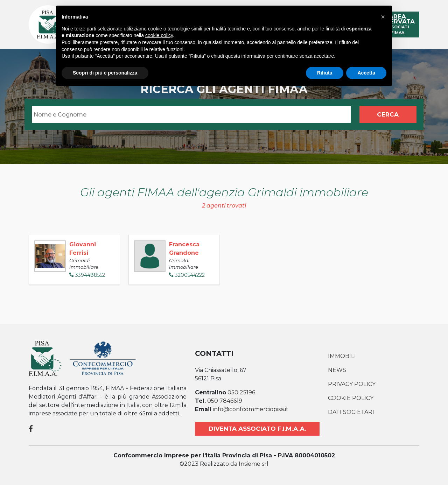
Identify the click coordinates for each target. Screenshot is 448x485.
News (337, 370)
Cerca (388, 114)
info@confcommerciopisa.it (251, 409)
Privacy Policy (352, 384)
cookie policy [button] (159, 35)
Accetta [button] (366, 73)
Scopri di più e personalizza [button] (105, 73)
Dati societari (351, 412)
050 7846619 (225, 401)
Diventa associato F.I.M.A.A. (257, 429)
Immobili (342, 356)
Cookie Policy (351, 398)
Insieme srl (254, 464)
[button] (383, 17)
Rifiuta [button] (325, 73)
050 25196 (241, 392)
